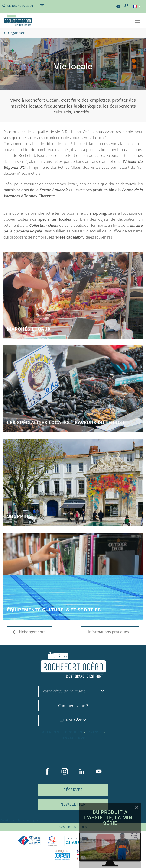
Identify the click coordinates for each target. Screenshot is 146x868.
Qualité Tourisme (52, 841)
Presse (95, 732)
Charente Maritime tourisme (78, 841)
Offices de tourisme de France (29, 841)
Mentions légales (29, 820)
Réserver (73, 790)
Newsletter (73, 804)
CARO (62, 855)
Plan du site (7, 820)
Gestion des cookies (73, 827)
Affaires (51, 732)
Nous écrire (73, 720)
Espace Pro (74, 738)
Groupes (74, 732)
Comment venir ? (73, 706)
